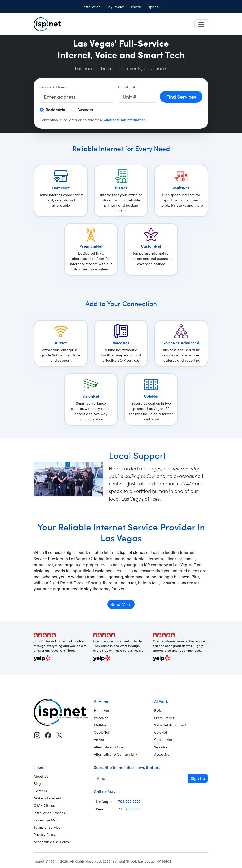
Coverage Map (46, 820)
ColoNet (161, 732)
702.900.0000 (129, 801)
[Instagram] (37, 735)
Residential (56, 110)
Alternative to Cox (109, 747)
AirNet (99, 740)
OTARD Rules (44, 805)
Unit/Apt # (127, 87)
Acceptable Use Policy (51, 842)
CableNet (102, 732)
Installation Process (49, 813)
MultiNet (101, 725)
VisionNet (162, 747)
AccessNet (162, 754)
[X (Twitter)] (59, 735)
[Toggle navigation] (201, 24)
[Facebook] (48, 735)
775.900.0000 (129, 809)
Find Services (181, 97)
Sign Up (198, 778)
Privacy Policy (45, 834)
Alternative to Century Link (116, 754)
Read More (121, 604)
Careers (40, 791)
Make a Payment (48, 798)
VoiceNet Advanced (170, 725)
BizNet (159, 710)
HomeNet (102, 710)
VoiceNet (101, 718)
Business (85, 110)
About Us (41, 776)
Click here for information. (125, 120)
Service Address (53, 87)
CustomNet (163, 740)
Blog (37, 784)
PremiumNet (164, 718)
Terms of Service (47, 827)
